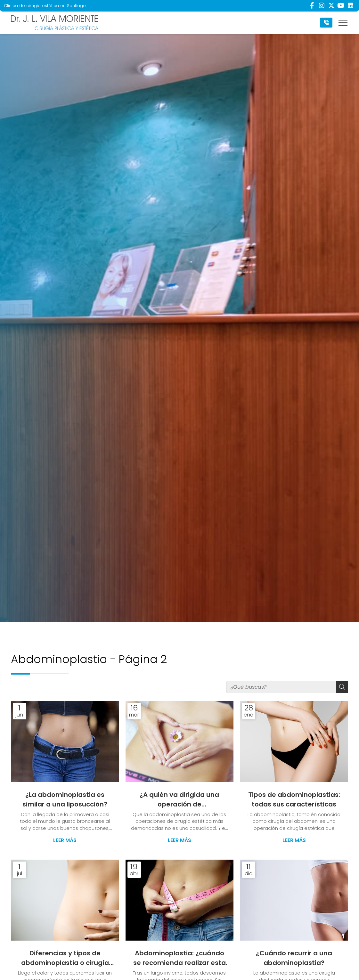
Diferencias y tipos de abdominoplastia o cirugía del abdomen (65, 959)
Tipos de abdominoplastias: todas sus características (294, 800)
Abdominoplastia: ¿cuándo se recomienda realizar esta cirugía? (179, 959)
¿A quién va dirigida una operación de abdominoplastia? (179, 800)
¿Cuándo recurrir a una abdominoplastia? (294, 959)
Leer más (65, 841)
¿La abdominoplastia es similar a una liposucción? (65, 800)
